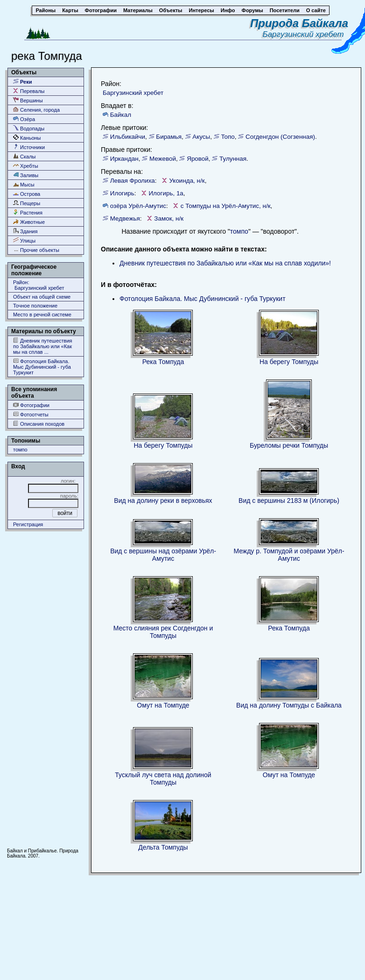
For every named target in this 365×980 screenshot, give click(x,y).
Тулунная (233, 159)
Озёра (24, 119)
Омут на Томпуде (163, 705)
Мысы (24, 184)
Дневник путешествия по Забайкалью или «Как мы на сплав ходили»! (225, 263)
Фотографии (31, 405)
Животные (29, 222)
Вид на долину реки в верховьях (163, 501)
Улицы (24, 240)
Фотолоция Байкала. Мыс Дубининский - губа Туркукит (42, 367)
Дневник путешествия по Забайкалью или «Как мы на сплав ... (43, 346)
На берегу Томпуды (289, 362)
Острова (27, 194)
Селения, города (36, 110)
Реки (23, 82)
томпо (20, 450)
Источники (29, 147)
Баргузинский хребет (306, 34)
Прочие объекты (36, 250)
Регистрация (28, 524)
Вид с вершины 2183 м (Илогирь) (289, 501)
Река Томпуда (163, 362)
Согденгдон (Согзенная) (280, 137)
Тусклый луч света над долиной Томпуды (163, 779)
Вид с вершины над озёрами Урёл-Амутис (163, 555)
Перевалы (29, 91)
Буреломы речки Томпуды (289, 445)
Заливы (26, 175)
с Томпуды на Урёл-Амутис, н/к (226, 206)
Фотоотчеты (31, 414)
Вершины (28, 100)
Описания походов (39, 424)
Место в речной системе (42, 315)
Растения (28, 212)
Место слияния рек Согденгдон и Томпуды (163, 632)
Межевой (163, 159)
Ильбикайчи (128, 137)
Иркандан (124, 159)
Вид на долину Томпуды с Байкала (289, 705)
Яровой (198, 159)
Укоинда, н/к (187, 181)
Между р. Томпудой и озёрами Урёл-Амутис (289, 555)
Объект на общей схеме (42, 297)
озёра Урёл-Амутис (138, 206)
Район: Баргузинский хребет (39, 285)
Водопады (29, 128)
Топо (228, 137)
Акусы (201, 137)
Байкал (121, 115)
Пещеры (27, 203)
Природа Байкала (299, 23)
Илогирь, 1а (166, 193)
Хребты (26, 166)
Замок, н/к (169, 218)
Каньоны (27, 138)
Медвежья (125, 218)
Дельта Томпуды (163, 847)
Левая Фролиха (133, 181)
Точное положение (35, 306)
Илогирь (122, 193)
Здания (25, 231)
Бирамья (169, 137)
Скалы (25, 156)
